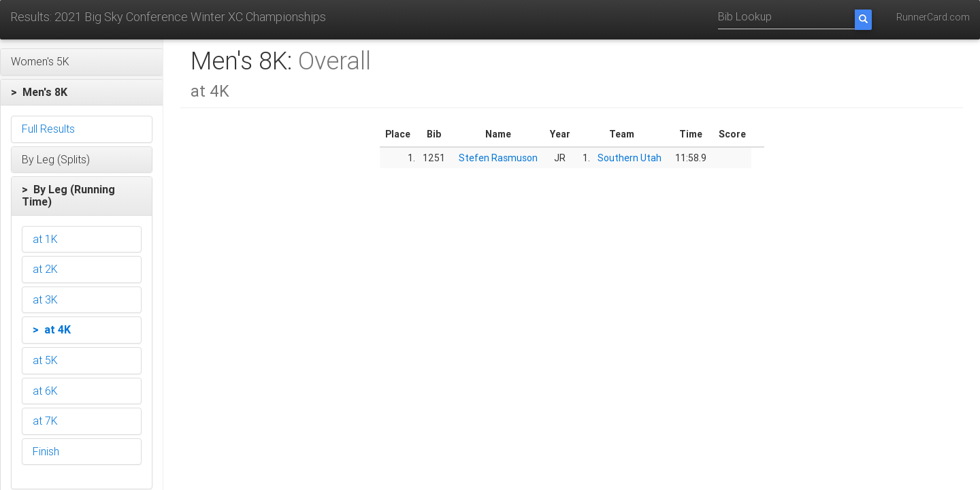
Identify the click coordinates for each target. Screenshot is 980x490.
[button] (82, 62)
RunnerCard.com (933, 17)
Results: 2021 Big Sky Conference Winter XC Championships (168, 17)
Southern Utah (630, 158)
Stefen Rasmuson (498, 158)
